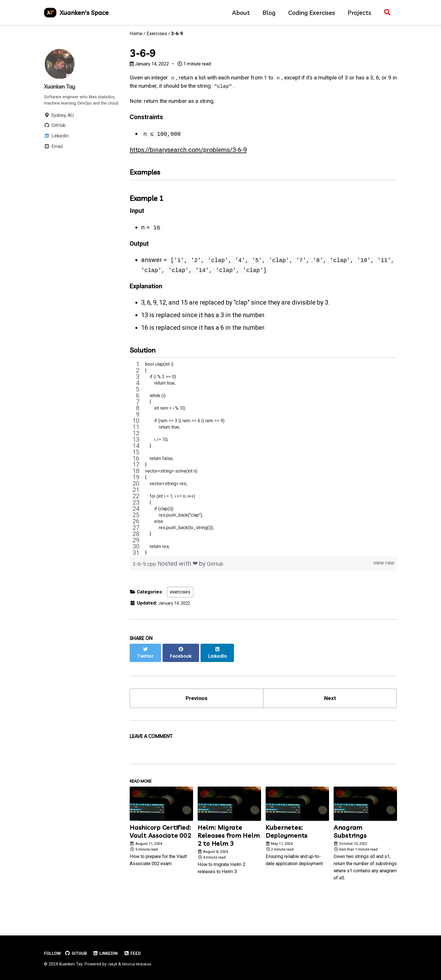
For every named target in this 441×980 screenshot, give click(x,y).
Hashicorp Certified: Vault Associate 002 (160, 848)
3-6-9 (143, 53)
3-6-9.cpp (146, 581)
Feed (139, 953)
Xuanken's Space (84, 13)
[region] (263, 476)
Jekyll (113, 964)
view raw (382, 581)
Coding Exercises (309, 13)
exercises (180, 609)
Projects (357, 13)
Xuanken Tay (62, 86)
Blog (266, 13)
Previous (197, 710)
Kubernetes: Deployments (287, 848)
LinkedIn (110, 953)
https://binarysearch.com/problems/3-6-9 (188, 156)
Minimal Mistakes (140, 964)
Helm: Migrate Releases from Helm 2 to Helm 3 (229, 852)
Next (330, 710)
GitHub (219, 581)
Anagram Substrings (350, 848)
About (238, 13)
